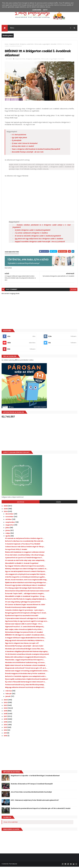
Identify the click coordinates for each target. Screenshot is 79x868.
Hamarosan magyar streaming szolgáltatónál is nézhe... (27, 672)
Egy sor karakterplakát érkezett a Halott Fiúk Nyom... (26, 573)
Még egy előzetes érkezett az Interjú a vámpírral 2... (25, 689)
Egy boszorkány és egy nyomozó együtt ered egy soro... (27, 622)
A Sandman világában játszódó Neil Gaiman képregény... (27, 653)
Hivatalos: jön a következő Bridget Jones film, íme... (25, 650)
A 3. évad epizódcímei (19, 136)
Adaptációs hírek (14, 45)
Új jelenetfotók (16, 142)
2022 (6, 704)
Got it (45, 10)
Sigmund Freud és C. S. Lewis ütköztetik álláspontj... (25, 628)
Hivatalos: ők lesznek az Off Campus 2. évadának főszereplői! (32, 785)
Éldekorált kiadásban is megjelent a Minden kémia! (25, 553)
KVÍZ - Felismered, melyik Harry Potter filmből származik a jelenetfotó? (35, 802)
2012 (6, 732)
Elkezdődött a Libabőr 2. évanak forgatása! (22, 565)
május (8, 534)
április (8, 537)
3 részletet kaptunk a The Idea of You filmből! (23, 545)
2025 (6, 510)
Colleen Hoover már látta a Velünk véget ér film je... (25, 548)
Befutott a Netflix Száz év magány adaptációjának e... (26, 600)
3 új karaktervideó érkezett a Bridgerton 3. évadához (26, 620)
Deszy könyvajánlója (10, 823)
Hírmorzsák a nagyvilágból (42, 45)
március (9, 692)
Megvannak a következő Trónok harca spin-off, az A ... (26, 669)
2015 (6, 723)
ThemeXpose (13, 865)
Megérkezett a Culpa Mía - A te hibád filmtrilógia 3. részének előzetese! (35, 777)
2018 (6, 715)
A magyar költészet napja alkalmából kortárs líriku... (25, 639)
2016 (6, 721)
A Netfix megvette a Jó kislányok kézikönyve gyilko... (26, 578)
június (8, 532)
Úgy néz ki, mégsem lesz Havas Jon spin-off (22, 645)
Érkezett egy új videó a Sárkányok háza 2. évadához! (25, 587)
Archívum (21, 503)
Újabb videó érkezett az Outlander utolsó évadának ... (26, 667)
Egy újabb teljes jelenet (19, 139)
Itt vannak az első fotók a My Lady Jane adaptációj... (25, 562)
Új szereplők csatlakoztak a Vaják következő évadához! (27, 680)
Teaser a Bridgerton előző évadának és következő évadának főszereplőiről (36, 150)
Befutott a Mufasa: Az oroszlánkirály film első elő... (25, 542)
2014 (6, 726)
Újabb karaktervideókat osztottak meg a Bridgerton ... (26, 584)
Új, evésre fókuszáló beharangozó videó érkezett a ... (26, 683)
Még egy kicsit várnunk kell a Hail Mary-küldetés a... (25, 642)
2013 (6, 729)
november (10, 518)
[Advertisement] (40, 436)
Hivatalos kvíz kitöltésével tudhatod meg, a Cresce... (25, 664)
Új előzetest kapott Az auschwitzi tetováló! (22, 617)
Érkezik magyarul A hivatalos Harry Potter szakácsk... (26, 675)
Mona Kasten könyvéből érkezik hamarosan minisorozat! (27, 592)
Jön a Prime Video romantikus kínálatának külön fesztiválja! (31, 793)
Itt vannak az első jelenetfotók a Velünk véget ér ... (25, 540)
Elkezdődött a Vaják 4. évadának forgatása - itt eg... (25, 598)
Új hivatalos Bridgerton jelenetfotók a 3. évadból (24, 634)
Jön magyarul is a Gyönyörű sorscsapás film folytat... (26, 576)
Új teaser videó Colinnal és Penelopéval (25, 145)
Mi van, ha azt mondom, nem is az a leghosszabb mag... (26, 581)
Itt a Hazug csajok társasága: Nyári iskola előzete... (25, 589)
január (8, 698)
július (8, 529)
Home (7, 45)
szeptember (10, 523)
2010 (6, 737)
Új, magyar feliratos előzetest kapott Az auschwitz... (25, 567)
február (9, 695)
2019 (6, 712)
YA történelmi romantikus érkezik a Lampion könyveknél (27, 656)
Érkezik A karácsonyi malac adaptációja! (21, 609)
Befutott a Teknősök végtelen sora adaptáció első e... (26, 678)
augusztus (10, 526)
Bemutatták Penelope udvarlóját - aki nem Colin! (24, 647)
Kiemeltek (54, 45)
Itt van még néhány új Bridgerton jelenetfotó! (23, 603)
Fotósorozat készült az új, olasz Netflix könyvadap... (25, 686)
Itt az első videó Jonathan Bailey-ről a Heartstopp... (25, 556)
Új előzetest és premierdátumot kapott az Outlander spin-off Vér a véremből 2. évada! (41, 810)
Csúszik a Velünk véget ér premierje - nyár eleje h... (25, 611)
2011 (5, 734)
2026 (6, 507)
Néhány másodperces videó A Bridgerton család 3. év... (26, 570)
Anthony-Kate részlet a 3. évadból (23, 147)
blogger (74, 291)
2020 (6, 709)
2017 (6, 718)
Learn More (37, 10)
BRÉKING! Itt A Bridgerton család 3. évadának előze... (25, 636)
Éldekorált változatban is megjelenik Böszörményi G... (26, 658)
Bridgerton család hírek (27, 45)
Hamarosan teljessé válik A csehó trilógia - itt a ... (24, 625)
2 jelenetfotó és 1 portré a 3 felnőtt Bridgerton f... (24, 559)
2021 (6, 707)
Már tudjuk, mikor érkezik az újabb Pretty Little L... (24, 631)
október (9, 521)
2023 (6, 701)
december (10, 515)
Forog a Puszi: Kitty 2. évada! (16, 551)
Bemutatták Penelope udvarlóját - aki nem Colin (28, 153)
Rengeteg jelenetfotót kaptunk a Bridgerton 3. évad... (26, 614)
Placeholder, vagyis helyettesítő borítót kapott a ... (25, 661)
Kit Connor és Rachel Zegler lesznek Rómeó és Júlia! (25, 606)
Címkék (58, 503)
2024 (6, 513)
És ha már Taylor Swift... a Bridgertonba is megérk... (25, 595)
